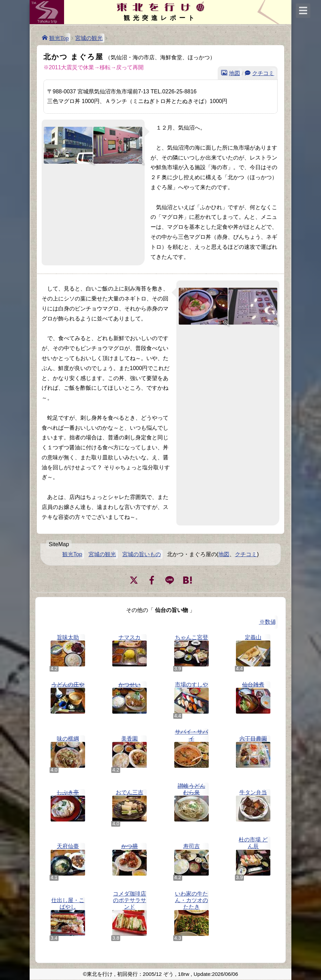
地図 (235, 73)
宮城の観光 (89, 38)
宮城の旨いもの (142, 554)
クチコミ (263, 73)
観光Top (59, 38)
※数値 (268, 622)
